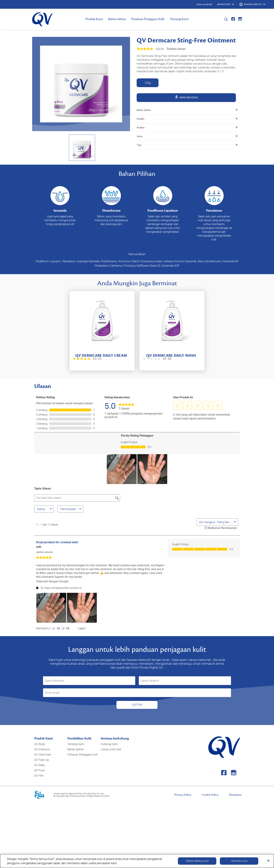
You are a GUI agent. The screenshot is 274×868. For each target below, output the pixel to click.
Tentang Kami (179, 19)
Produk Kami (94, 19)
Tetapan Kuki (239, 861)
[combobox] (225, 522)
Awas (187, 136)
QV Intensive (42, 749)
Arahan (187, 128)
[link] (126, 406)
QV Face (40, 770)
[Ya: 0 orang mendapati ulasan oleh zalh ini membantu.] (57, 628)
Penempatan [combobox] (71, 509)
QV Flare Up (42, 760)
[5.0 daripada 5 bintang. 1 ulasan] (87, 359)
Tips (187, 145)
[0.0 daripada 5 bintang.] (157, 359)
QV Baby (40, 765)
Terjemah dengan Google (52, 581)
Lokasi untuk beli (111, 749)
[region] (137, 861)
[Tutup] (268, 861)
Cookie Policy (210, 795)
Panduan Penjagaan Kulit (148, 19)
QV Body (40, 744)
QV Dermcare (43, 755)
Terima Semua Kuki (197, 861)
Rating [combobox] (45, 509)
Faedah (187, 119)
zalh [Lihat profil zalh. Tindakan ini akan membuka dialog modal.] (39, 547)
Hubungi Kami (109, 744)
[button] (177, 405)
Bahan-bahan (117, 19)
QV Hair (39, 775)
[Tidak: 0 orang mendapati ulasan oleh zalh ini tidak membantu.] (66, 628)
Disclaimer (235, 795)
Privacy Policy (183, 795)
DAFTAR (137, 705)
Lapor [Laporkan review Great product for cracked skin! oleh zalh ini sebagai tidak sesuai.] (82, 628)
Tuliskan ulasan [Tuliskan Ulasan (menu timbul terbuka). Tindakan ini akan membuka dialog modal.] (176, 49)
